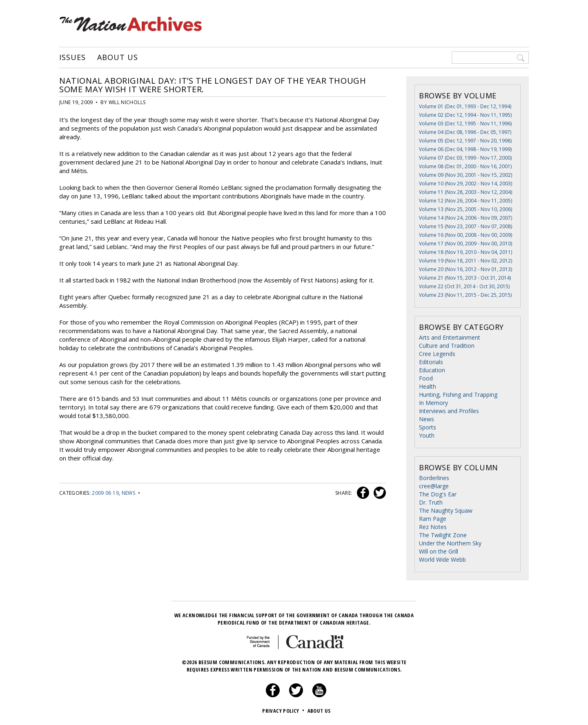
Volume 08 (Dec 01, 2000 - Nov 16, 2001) (465, 166)
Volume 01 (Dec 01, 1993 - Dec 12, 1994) (465, 106)
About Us (117, 58)
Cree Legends (437, 354)
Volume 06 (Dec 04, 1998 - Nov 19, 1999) (465, 149)
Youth (427, 435)
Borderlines (434, 478)
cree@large (434, 486)
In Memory (433, 403)
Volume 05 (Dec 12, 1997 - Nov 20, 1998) (465, 141)
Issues (72, 58)
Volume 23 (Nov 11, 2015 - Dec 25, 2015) (465, 295)
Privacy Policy (284, 711)
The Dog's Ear (438, 494)
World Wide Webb (442, 559)
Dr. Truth (431, 502)
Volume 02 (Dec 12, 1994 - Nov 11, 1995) (465, 115)
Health (428, 386)
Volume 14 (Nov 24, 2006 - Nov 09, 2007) (465, 218)
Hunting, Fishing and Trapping (458, 395)
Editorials (431, 362)
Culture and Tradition (447, 346)
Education (432, 370)
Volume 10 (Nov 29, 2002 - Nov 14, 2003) (465, 183)
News (128, 493)
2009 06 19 (105, 493)
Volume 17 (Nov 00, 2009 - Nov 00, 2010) (465, 244)
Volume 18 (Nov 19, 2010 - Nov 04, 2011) (465, 252)
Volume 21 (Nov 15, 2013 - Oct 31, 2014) (465, 278)
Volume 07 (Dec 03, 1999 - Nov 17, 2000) (465, 158)
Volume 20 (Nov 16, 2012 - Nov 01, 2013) (465, 269)
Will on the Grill (439, 551)
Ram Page (433, 519)
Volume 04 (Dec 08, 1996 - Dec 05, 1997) (465, 132)
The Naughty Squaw (446, 510)
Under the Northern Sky (450, 543)
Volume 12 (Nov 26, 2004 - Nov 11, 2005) (465, 201)
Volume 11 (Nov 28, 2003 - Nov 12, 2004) (465, 192)
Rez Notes (433, 527)
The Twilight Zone (443, 535)
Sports (428, 427)
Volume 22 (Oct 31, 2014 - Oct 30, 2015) (464, 286)
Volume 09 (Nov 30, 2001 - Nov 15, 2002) (465, 175)
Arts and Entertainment (450, 337)
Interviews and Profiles (449, 411)
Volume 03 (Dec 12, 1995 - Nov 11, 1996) (465, 123)
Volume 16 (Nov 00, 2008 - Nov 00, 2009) (465, 235)
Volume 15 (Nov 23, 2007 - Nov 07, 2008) (465, 226)
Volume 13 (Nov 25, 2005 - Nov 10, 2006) (465, 209)
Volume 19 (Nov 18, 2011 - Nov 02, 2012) (465, 261)
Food (426, 378)
